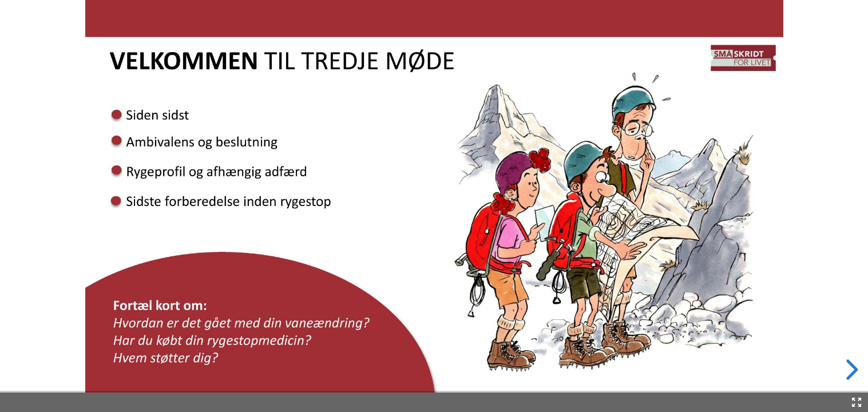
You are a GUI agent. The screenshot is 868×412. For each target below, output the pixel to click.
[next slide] (850, 370)
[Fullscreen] (857, 402)
